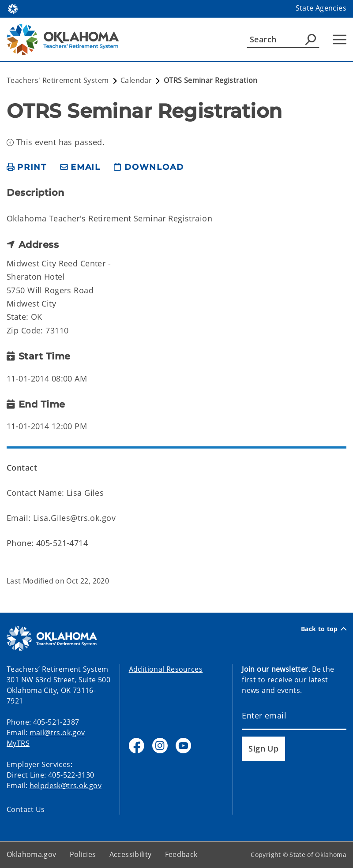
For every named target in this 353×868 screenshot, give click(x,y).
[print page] (27, 167)
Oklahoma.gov (32, 854)
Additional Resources (166, 669)
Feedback (181, 854)
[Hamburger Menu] (340, 39)
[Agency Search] (311, 39)
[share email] (80, 167)
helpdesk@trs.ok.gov (66, 786)
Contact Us (26, 809)
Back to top (324, 629)
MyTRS (18, 743)
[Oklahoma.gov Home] (13, 8)
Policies (83, 854)
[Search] (283, 39)
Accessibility (131, 854)
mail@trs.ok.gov (57, 733)
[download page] (149, 167)
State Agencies (321, 8)
